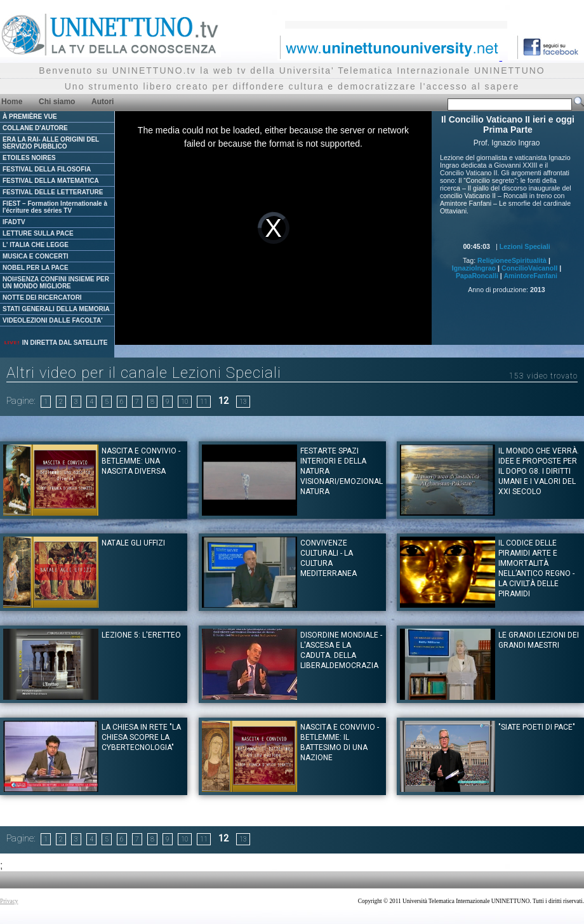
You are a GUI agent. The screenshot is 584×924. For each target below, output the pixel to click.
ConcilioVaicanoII (529, 268)
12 (223, 401)
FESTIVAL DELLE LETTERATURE (53, 192)
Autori (103, 102)
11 (204, 402)
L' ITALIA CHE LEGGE (36, 245)
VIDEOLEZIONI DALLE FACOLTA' (53, 320)
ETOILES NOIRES (29, 158)
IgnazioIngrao (474, 268)
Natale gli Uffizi (133, 543)
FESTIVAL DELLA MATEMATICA (51, 181)
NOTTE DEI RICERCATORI (42, 298)
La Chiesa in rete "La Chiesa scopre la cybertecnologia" (141, 737)
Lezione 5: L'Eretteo (141, 635)
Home (12, 102)
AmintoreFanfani (530, 276)
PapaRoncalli (477, 276)
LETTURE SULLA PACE (38, 233)
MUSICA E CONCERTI (36, 256)
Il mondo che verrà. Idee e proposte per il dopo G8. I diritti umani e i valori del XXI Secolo (539, 471)
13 (243, 402)
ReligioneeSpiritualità (512, 260)
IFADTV (14, 222)
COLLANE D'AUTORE (35, 128)
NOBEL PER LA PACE (36, 268)
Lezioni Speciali (525, 246)
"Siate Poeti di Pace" (537, 727)
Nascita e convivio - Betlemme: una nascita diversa (141, 461)
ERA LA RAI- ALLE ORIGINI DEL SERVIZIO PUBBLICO (51, 143)
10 (185, 402)
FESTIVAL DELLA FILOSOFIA (47, 169)
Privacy (9, 901)
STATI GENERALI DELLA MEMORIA (56, 309)
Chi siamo (57, 102)
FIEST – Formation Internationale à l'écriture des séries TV (55, 207)
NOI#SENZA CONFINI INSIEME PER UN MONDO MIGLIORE (56, 283)
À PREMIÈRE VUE (30, 117)
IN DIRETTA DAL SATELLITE (55, 343)
